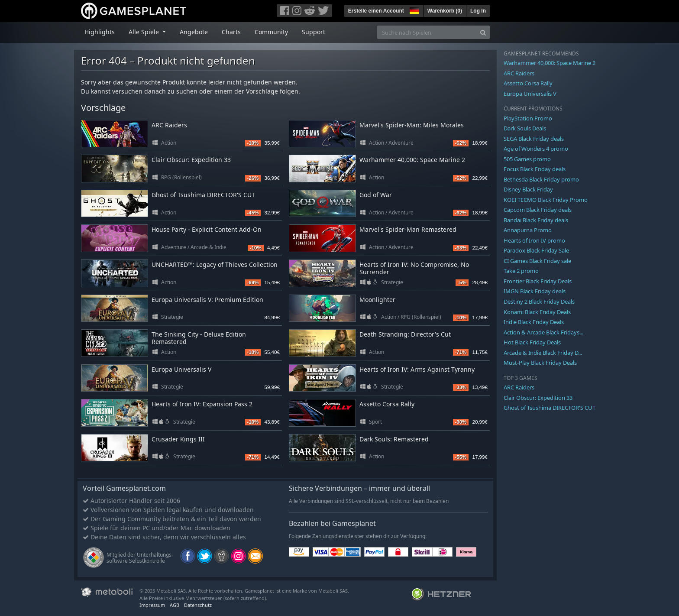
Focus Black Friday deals (535, 169)
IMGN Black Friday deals (535, 291)
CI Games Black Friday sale (537, 261)
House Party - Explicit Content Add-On (207, 229)
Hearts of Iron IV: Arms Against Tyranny (417, 369)
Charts (231, 32)
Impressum (152, 605)
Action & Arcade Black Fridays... (543, 332)
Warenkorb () (445, 11)
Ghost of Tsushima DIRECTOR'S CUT (203, 195)
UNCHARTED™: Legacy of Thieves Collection (215, 264)
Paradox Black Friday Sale (536, 250)
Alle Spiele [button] (145, 32)
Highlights (100, 32)
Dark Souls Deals (525, 128)
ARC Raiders (169, 125)
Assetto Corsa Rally (387, 404)
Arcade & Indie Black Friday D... (543, 353)
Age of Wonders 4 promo (536, 149)
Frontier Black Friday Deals (538, 281)
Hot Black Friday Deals (532, 342)
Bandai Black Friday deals (536, 220)
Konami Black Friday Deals (537, 312)
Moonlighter (377, 300)
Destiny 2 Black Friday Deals (539, 302)
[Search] (483, 32)
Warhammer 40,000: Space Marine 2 (412, 160)
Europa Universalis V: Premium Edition (207, 300)
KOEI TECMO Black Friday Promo (546, 200)
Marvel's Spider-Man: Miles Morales (412, 125)
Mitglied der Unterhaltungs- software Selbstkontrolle (140, 558)
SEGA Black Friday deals (534, 139)
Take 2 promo (521, 271)
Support (314, 32)
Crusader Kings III (178, 439)
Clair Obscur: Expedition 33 (191, 160)
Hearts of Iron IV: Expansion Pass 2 (202, 404)
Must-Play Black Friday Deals (540, 363)
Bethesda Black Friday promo (541, 179)
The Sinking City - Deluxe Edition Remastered (199, 338)
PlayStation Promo (528, 118)
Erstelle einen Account (376, 11)
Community (271, 32)
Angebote (194, 32)
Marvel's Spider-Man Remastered (408, 229)
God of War (376, 195)
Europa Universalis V (181, 369)
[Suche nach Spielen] (427, 32)
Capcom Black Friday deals (538, 210)
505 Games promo (527, 159)
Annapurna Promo (528, 230)
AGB (175, 605)
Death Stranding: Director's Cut (405, 334)
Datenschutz (198, 605)
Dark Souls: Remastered (394, 439)
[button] (414, 10)
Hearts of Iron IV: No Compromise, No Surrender (414, 268)
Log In (478, 11)
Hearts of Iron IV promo (534, 240)
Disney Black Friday (528, 189)
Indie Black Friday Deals (534, 322)
